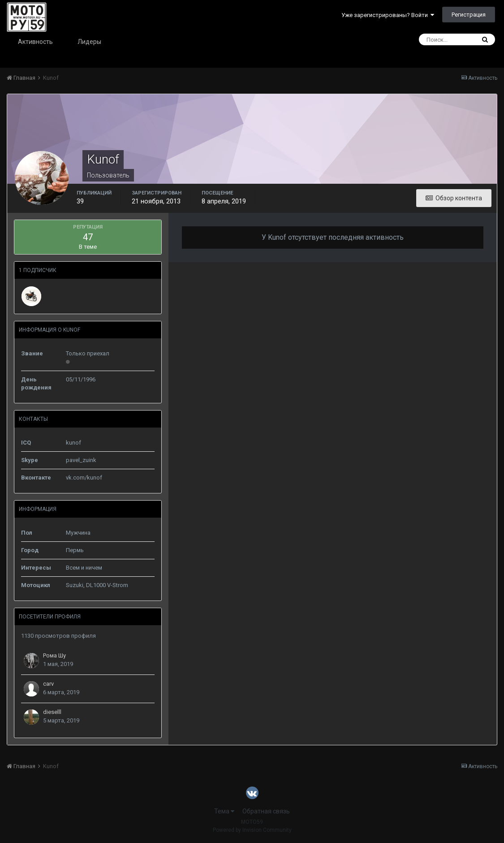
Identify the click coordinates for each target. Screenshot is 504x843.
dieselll (52, 712)
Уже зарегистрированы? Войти (388, 15)
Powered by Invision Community (252, 830)
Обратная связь (266, 811)
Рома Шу (54, 655)
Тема (224, 811)
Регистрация (469, 15)
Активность (35, 42)
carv (48, 684)
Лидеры (89, 42)
